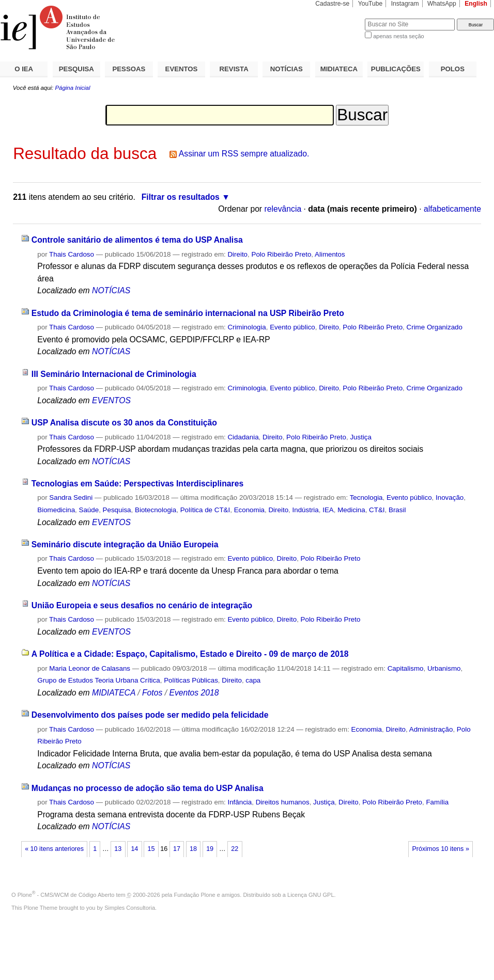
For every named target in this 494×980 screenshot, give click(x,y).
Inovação (450, 497)
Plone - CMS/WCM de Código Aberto (66, 895)
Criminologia (246, 327)
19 (210, 849)
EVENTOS (182, 69)
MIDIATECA (339, 69)
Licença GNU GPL (311, 895)
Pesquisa (117, 510)
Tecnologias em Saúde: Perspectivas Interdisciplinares (137, 484)
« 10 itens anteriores (54, 849)
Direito (237, 254)
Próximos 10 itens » (440, 849)
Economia (249, 510)
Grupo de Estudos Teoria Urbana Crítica (98, 680)
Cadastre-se (332, 4)
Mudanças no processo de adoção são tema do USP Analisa (148, 788)
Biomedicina (56, 510)
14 (134, 849)
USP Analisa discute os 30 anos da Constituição (124, 423)
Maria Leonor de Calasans (90, 668)
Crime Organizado (435, 327)
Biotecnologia (156, 510)
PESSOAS (129, 69)
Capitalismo (406, 668)
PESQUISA (76, 69)
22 (235, 849)
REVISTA (234, 69)
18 (193, 849)
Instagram (405, 4)
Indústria (306, 510)
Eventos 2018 (194, 693)
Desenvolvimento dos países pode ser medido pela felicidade (150, 715)
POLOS (453, 69)
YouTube (371, 4)
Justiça (361, 437)
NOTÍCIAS (287, 69)
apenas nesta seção (398, 36)
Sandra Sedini (71, 497)
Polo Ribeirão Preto (281, 254)
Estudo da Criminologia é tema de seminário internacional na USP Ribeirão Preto (188, 313)
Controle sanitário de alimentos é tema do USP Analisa (137, 240)
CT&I (377, 510)
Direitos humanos (283, 802)
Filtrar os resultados (181, 197)
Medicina (351, 510)
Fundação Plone (195, 895)
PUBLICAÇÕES (396, 69)
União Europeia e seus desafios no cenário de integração (142, 605)
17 (177, 849)
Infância (240, 802)
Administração (431, 729)
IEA (328, 510)
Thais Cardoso (72, 254)
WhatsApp (442, 4)
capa (253, 680)
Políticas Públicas (191, 680)
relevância (283, 209)
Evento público (292, 327)
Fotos (152, 693)
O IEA (24, 69)
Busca (340, 18)
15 (151, 849)
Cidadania (243, 437)
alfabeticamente (452, 209)
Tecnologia (366, 497)
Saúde (89, 510)
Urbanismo (444, 668)
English (476, 4)
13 (118, 849)
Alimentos (330, 254)
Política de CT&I (205, 510)
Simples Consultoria (130, 908)
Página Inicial (72, 88)
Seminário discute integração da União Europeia (125, 544)
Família (437, 802)
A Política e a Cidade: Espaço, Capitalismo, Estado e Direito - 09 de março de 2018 (190, 654)
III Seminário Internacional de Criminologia (114, 374)
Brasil (397, 510)
